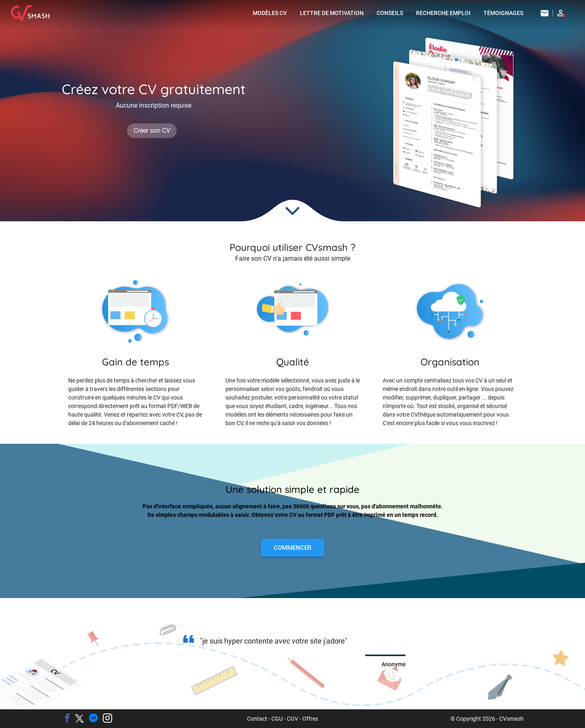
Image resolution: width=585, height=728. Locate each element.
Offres (310, 719)
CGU (277, 719)
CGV (292, 719)
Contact (257, 719)
